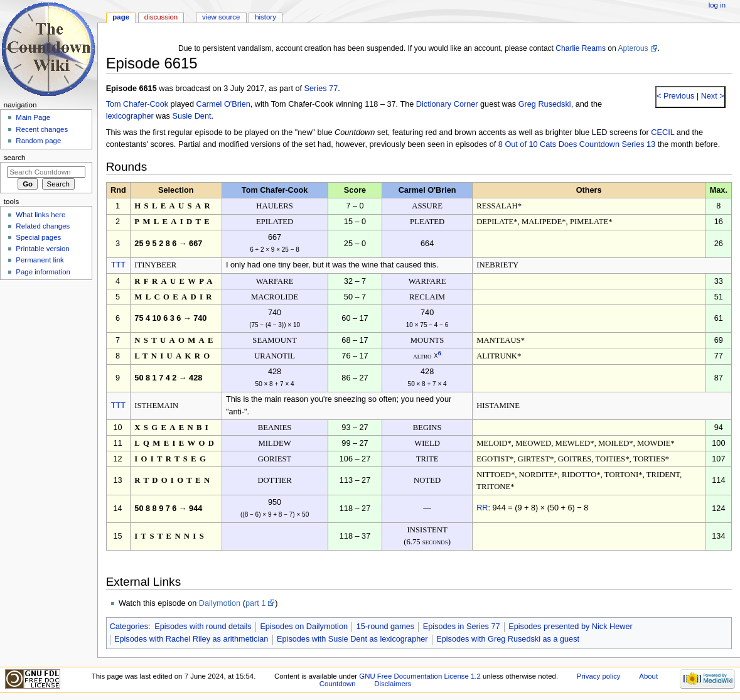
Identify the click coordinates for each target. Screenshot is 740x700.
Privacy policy (599, 676)
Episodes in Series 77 (462, 627)
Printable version (42, 249)
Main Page (33, 117)
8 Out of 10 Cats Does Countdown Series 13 (577, 144)
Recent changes (42, 129)
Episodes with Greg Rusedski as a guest (508, 639)
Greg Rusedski (545, 104)
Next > (711, 96)
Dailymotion (220, 603)
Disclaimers (393, 684)
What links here (40, 215)
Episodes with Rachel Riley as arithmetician (191, 639)
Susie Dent (191, 116)
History (265, 17)
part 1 (255, 603)
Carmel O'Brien (223, 104)
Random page (38, 141)
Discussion (161, 17)
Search (15, 158)
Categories (129, 627)
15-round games (385, 627)
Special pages (38, 237)
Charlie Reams (581, 48)
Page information (43, 272)
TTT (118, 265)
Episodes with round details (203, 627)
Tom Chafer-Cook (137, 104)
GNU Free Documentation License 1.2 (420, 676)
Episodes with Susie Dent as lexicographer (352, 639)
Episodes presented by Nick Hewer (570, 627)
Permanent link (40, 260)
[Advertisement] (46, 379)
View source (221, 17)
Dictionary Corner (447, 104)
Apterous (633, 48)
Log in (717, 5)
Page (121, 17)
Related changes (43, 226)
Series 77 (321, 89)
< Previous (675, 96)
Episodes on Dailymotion (304, 627)
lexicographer (130, 116)
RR (482, 508)
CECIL (662, 132)
